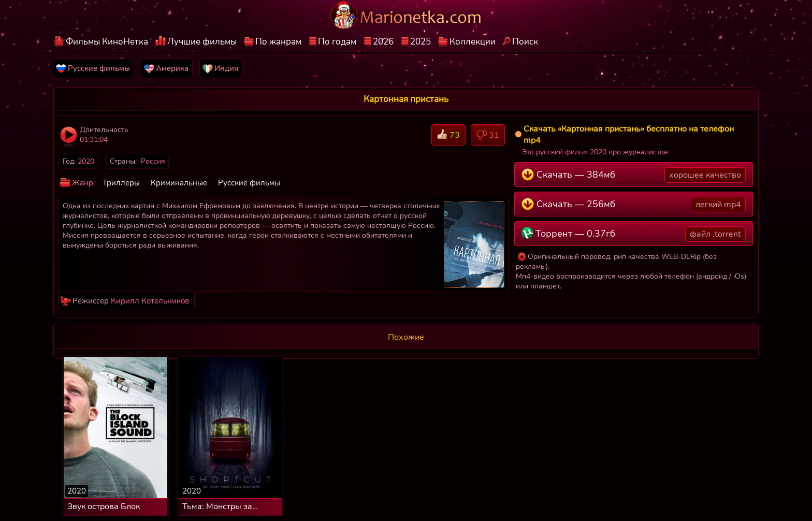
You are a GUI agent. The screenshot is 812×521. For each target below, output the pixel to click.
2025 (421, 42)
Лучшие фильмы (202, 42)
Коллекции (473, 42)
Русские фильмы (249, 183)
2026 (383, 42)
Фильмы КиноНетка (107, 42)
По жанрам (278, 42)
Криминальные (179, 183)
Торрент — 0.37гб (634, 234)
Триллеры (121, 183)
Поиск (525, 42)
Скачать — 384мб (634, 175)
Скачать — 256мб (634, 205)
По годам (337, 42)
